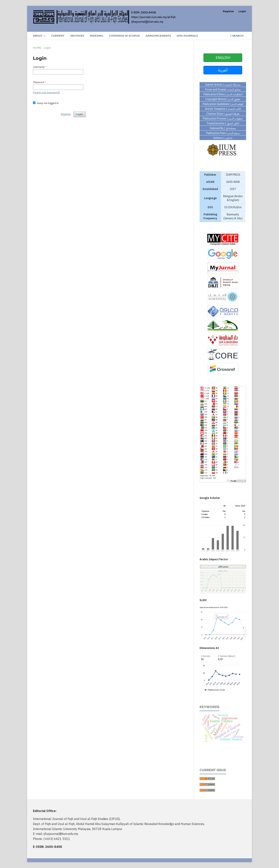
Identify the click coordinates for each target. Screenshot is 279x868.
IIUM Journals (187, 36)
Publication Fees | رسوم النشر (223, 133)
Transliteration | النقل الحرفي (223, 123)
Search (237, 36)
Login (242, 11)
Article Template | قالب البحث (223, 109)
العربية (223, 70)
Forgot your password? (46, 92)
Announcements (158, 36)
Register (228, 11)
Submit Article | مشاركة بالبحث (223, 85)
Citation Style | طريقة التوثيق (223, 114)
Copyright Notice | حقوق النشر (223, 99)
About (38, 36)
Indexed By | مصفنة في (223, 128)
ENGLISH (223, 58)
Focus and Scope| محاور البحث (223, 89)
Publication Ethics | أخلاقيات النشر (223, 94)
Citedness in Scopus (124, 36)
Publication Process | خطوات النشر (223, 119)
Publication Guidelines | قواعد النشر (223, 104)
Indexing (97, 36)
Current (58, 36)
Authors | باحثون (223, 138)
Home (37, 48)
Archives (77, 36)
